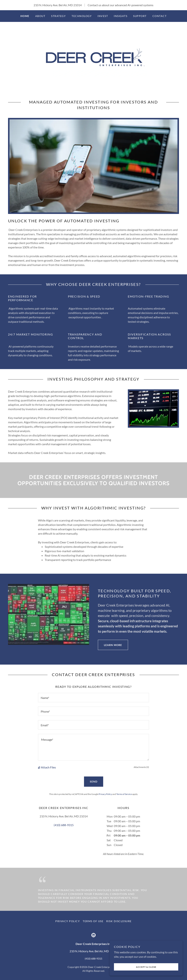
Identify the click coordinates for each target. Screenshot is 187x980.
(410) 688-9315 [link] (64, 825)
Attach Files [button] (48, 767)
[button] (39, 767)
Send (94, 781)
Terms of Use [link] (93, 921)
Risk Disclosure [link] (119, 921)
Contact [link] (160, 16)
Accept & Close (146, 967)
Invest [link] (103, 16)
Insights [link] (121, 16)
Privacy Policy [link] (105, 794)
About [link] (40, 16)
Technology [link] (82, 16)
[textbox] (93, 698)
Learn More (110, 645)
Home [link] (25, 16)
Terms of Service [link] (124, 794)
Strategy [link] (58, 16)
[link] (93, 56)
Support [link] (140, 16)
